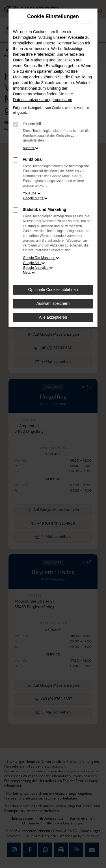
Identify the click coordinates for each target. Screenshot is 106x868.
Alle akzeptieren (53, 317)
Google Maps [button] (35, 198)
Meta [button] (29, 273)
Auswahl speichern (53, 303)
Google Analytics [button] (38, 268)
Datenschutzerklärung (32, 100)
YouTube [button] (32, 193)
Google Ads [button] (34, 263)
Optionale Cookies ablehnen (53, 290)
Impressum (62, 100)
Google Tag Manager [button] (41, 258)
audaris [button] (31, 148)
